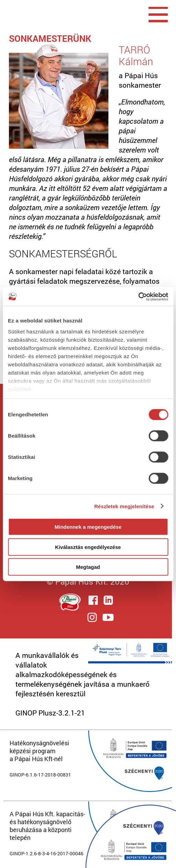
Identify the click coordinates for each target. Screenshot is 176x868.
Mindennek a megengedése (88, 527)
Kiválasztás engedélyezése (88, 547)
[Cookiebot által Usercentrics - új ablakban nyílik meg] (138, 296)
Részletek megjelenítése (124, 506)
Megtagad (88, 567)
